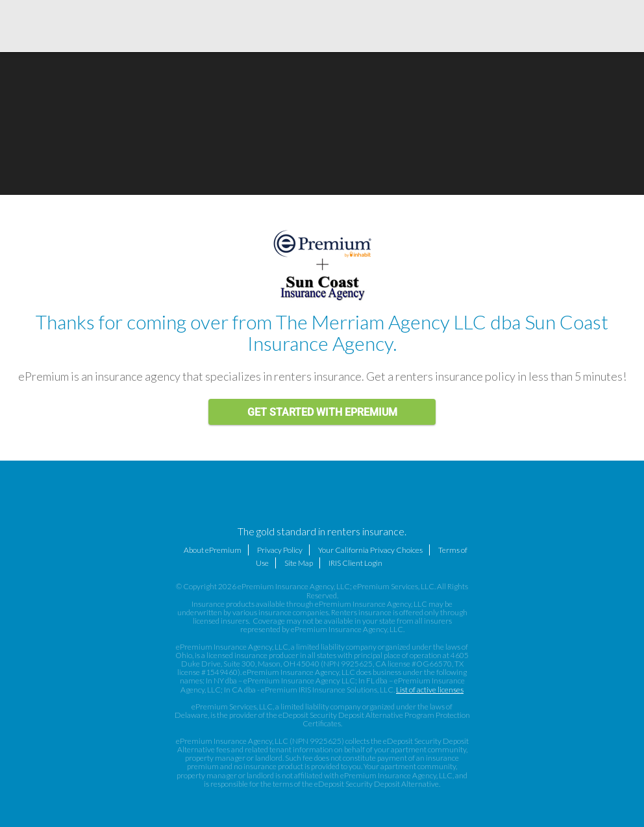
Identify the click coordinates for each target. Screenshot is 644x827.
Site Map (299, 563)
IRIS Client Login (355, 563)
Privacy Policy (280, 550)
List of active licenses (430, 690)
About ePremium (213, 550)
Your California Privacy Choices (370, 550)
